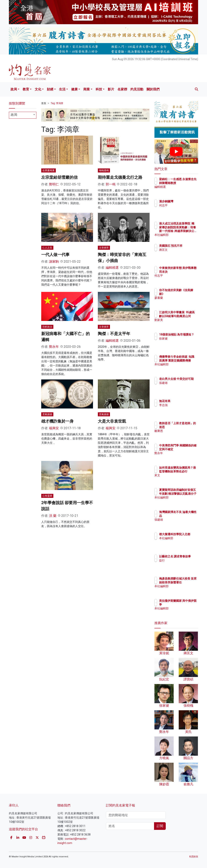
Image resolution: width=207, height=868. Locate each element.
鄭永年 (54, 347)
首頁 (44, 103)
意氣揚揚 (47, 414)
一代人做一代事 (55, 255)
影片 (111, 89)
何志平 (181, 205)
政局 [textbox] (14, 115)
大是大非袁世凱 (112, 421)
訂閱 (160, 826)
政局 (14, 89)
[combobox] (23, 115)
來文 (180, 479)
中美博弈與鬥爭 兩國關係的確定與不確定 (187, 449)
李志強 (181, 405)
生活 (62, 89)
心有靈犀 (47, 496)
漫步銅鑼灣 (184, 201)
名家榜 (122, 89)
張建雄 (181, 386)
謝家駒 (54, 262)
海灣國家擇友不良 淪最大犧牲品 (187, 516)
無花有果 (182, 401)
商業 (87, 89)
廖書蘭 (181, 298)
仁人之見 (47, 248)
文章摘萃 (104, 248)
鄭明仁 (54, 184)
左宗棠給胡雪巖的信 (59, 177)
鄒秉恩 (181, 435)
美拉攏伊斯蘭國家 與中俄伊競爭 (187, 604)
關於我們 (153, 89)
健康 (74, 89)
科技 (99, 89)
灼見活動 (137, 89)
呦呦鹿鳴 (104, 170)
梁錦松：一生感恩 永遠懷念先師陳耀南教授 (187, 183)
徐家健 (181, 342)
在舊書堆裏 (49, 170)
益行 (180, 564)
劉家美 (181, 324)
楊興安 (54, 428)
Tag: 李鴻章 (57, 103)
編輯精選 (112, 268)
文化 (38, 89)
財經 (50, 89)
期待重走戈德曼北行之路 (120, 177)
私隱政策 (194, 857)
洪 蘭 (53, 516)
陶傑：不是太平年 (114, 334)
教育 (26, 89)
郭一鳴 (111, 184)
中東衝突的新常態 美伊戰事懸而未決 (187, 272)
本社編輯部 (184, 235)
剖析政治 (47, 327)
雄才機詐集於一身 (57, 421)
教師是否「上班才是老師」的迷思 (187, 427)
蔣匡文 (181, 253)
